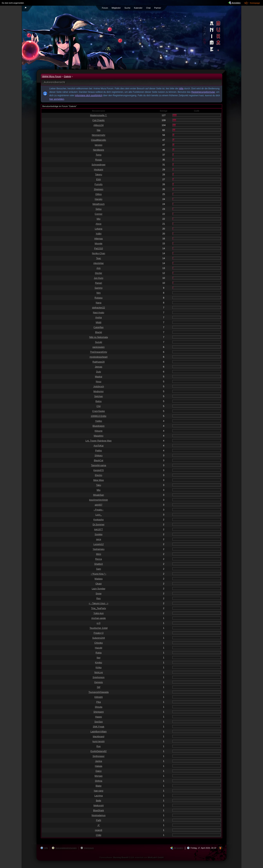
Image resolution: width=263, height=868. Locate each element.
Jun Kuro (99, 278)
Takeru (98, 174)
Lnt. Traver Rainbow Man (99, 441)
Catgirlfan (99, 327)
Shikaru (99, 455)
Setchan (99, 396)
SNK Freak (99, 727)
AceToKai (98, 446)
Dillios (98, 194)
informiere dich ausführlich (89, 95)
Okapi (99, 584)
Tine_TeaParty (98, 608)
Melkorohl (99, 805)
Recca (98, 559)
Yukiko (99, 421)
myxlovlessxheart (98, 357)
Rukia (99, 653)
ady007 (99, 505)
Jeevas (99, 367)
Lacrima (99, 796)
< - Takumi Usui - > (99, 603)
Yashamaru (99, 549)
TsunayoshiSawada (98, 692)
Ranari (99, 283)
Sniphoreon (99, 677)
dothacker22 (98, 308)
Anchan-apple (99, 618)
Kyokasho (98, 520)
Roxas (98, 160)
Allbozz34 (99, 125)
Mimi (99, 554)
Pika (99, 702)
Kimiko (98, 663)
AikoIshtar (99, 263)
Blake (98, 786)
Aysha (99, 317)
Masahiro (99, 436)
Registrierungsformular (203, 92)
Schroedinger (98, 165)
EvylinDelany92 (98, 751)
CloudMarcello (99, 140)
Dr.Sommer (99, 524)
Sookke (99, 534)
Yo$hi (99, 234)
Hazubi (99, 648)
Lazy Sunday (99, 589)
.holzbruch (99, 386)
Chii (98, 406)
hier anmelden (57, 99)
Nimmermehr (99, 135)
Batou (99, 401)
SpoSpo (99, 722)
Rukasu (99, 298)
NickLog (98, 672)
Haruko (99, 199)
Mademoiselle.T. (98, 115)
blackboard (99, 736)
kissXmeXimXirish (98, 500)
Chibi (99, 835)
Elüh (99, 179)
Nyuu (99, 382)
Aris (98, 268)
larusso (99, 145)
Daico (99, 771)
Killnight (99, 697)
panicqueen (98, 347)
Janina (99, 761)
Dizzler (99, 273)
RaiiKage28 (98, 362)
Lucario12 (98, 544)
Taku (99, 485)
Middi (99, 322)
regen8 (99, 830)
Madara (99, 579)
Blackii (99, 332)
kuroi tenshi (99, 741)
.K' (99, 825)
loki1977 (99, 529)
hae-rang (99, 791)
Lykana (99, 229)
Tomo (99, 155)
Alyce (99, 224)
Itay (99, 658)
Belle (98, 801)
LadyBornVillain (99, 732)
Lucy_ (98, 515)
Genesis (99, 682)
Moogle (99, 243)
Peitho (98, 451)
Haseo (99, 717)
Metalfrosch (98, 204)
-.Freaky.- (99, 510)
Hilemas (98, 239)
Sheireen (99, 189)
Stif (99, 687)
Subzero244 (99, 638)
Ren (99, 598)
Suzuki (98, 342)
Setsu (99, 209)
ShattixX (99, 564)
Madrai (99, 377)
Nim (99, 293)
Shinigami (98, 712)
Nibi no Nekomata (99, 337)
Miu (99, 490)
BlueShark (99, 810)
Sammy (99, 288)
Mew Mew (99, 480)
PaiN (99, 820)
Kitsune (99, 431)
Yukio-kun (98, 613)
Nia (99, 130)
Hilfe (181, 88)
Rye (99, 746)
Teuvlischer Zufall (99, 628)
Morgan (99, 776)
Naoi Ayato (99, 312)
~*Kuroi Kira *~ (99, 574)
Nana (99, 303)
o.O (99, 623)
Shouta (99, 707)
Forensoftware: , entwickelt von (132, 857)
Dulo (98, 372)
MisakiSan (99, 495)
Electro (99, 475)
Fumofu (99, 184)
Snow (98, 593)
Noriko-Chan (99, 253)
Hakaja (99, 766)
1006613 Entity (99, 416)
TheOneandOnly (99, 352)
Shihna (99, 781)
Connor (99, 214)
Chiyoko (98, 643)
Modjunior (98, 391)
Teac (99, 258)
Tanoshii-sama (99, 465)
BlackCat (99, 460)
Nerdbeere (98, 150)
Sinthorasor (99, 756)
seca (99, 539)
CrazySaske (99, 411)
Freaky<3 (99, 633)
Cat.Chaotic (99, 120)
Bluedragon (99, 426)
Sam (98, 569)
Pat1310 (99, 248)
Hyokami (99, 170)
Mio (99, 219)
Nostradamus (98, 815)
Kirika (99, 667)
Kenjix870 (98, 470)
